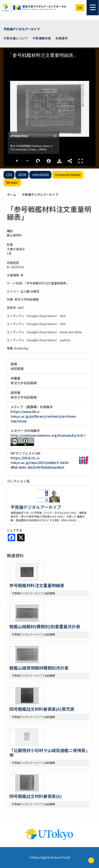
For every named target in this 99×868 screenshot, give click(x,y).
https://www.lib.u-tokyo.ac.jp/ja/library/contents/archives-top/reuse (44, 416)
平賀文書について (16, 38)
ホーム (12, 194)
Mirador (12, 182)
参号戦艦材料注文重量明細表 (37, 585)
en (80, 8)
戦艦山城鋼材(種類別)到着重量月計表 (45, 626)
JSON (22, 175)
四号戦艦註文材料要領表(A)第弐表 (42, 709)
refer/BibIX (40, 175)
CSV (9, 175)
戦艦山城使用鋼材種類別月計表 (39, 668)
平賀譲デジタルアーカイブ (22, 29)
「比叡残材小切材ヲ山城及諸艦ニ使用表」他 (48, 753)
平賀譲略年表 (42, 38)
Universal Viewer (68, 175)
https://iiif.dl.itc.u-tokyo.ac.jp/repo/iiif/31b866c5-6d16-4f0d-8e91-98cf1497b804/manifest (40, 463)
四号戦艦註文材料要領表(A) (36, 796)
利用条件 (62, 38)
